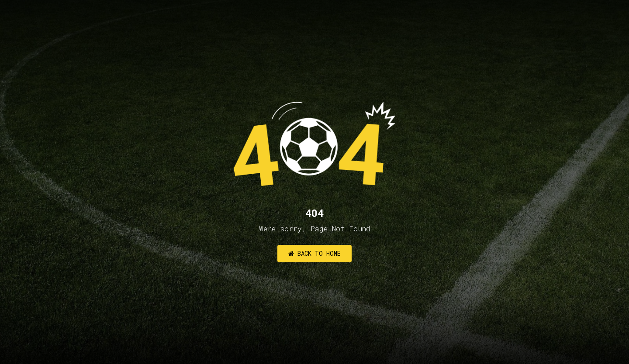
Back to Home (314, 253)
